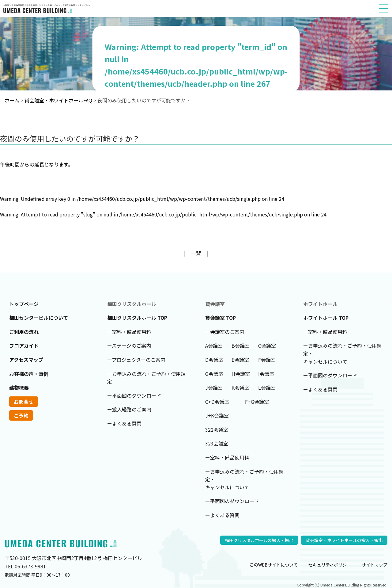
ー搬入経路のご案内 (129, 409)
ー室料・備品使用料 (129, 332)
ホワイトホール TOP (326, 318)
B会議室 (241, 346)
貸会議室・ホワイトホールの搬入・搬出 (344, 540)
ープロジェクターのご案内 (136, 360)
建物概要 (19, 388)
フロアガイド (24, 346)
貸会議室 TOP (221, 318)
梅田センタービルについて (39, 318)
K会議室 (240, 388)
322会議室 (217, 430)
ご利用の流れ (24, 332)
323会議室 (217, 443)
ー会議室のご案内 (225, 332)
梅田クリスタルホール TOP (137, 318)
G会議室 (214, 374)
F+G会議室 (257, 402)
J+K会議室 (217, 415)
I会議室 (266, 374)
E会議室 (240, 360)
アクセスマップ (26, 360)
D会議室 (214, 360)
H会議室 (241, 374)
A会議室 (214, 346)
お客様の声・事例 (29, 374)
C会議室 (267, 346)
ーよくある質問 (124, 423)
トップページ (24, 304)
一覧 (196, 253)
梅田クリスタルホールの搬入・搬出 (259, 540)
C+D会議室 (217, 402)
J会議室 (214, 388)
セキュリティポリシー (330, 565)
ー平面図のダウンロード (134, 395)
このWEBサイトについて (274, 565)
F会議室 (267, 360)
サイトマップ (375, 565)
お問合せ (24, 402)
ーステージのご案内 (129, 346)
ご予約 (21, 415)
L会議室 (267, 388)
